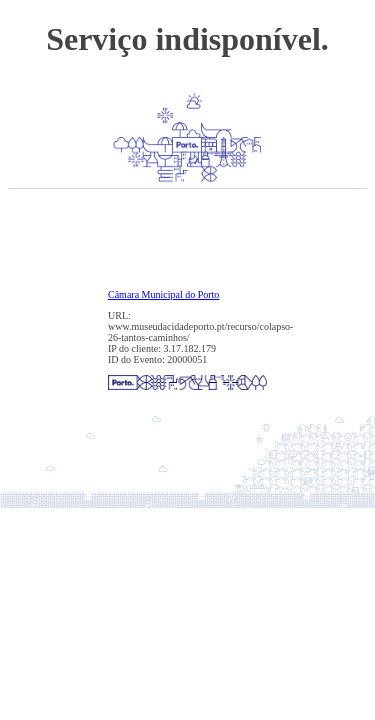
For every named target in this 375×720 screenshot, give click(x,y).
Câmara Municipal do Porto (163, 294)
